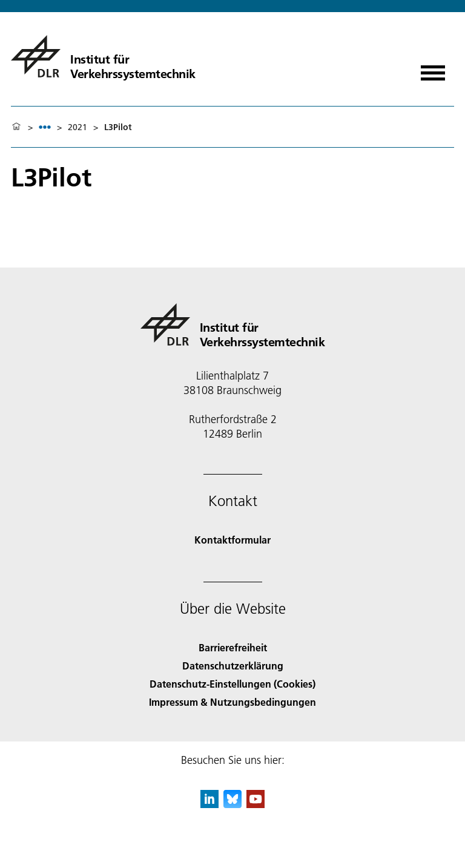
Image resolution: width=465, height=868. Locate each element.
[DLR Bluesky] (232, 804)
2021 (77, 127)
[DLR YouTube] (256, 804)
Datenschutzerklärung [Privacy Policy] (233, 666)
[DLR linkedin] (209, 804)
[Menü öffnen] (433, 69)
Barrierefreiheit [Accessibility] (233, 647)
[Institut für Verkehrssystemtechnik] (103, 56)
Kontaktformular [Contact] (232, 540)
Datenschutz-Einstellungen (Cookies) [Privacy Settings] (232, 684)
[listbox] (45, 127)
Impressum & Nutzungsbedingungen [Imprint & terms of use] (232, 702)
